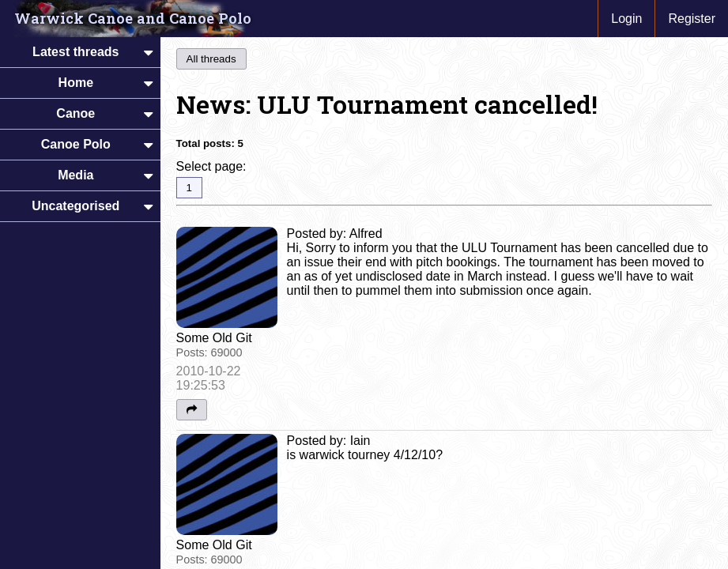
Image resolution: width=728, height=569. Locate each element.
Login (626, 19)
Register (692, 19)
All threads (211, 59)
